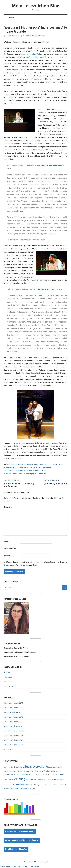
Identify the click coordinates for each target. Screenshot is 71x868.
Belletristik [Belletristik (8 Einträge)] (11, 767)
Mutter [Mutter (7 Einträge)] (35, 780)
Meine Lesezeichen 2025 (13, 745)
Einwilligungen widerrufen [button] (16, 849)
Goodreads (8, 682)
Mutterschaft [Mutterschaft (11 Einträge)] (42, 780)
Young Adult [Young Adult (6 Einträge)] (31, 789)
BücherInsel (17, 376)
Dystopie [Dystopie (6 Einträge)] (19, 771)
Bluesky (7, 672)
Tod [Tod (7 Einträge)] (16, 789)
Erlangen (8, 467)
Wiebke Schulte (28, 36)
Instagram (8, 677)
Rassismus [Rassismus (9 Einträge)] (7, 785)
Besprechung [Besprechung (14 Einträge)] (19, 767)
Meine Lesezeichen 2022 (13, 731)
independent (37, 467)
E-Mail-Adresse (11, 548)
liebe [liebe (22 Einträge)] (62, 775)
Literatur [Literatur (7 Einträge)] (6, 780)
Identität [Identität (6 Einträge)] (43, 775)
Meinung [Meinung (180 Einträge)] (19, 779)
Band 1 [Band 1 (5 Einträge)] (5, 767)
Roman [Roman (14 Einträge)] (28, 785)
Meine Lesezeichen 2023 (13, 736)
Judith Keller (10, 470)
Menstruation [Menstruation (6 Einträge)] (29, 780)
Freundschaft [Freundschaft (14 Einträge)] (9, 775)
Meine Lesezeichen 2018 (13, 712)
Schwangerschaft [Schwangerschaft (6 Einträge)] (50, 785)
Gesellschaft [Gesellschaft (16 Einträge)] (25, 775)
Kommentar (9, 507)
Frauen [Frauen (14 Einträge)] (57, 771)
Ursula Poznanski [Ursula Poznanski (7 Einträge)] (22, 789)
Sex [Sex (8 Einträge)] (66, 785)
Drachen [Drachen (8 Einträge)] (14, 771)
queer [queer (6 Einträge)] (63, 780)
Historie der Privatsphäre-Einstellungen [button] (22, 840)
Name (7, 541)
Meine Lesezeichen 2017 (13, 708)
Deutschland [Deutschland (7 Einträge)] (7, 771)
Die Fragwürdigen (42, 464)
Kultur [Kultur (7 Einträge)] (58, 775)
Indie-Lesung (49, 467)
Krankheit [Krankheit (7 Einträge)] (53, 775)
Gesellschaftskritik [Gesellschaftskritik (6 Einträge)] (35, 775)
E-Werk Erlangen (58, 464)
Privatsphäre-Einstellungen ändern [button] (20, 831)
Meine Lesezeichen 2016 (13, 703)
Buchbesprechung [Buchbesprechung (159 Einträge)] (36, 767)
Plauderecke (42, 36)
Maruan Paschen (41, 470)
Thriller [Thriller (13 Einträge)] (12, 789)
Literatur (28, 470)
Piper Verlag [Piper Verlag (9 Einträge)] (57, 780)
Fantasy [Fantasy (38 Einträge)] (39, 771)
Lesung (20, 470)
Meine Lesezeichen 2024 (13, 740)
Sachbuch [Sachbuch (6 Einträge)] (42, 785)
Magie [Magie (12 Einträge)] (11, 779)
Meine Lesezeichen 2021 (13, 726)
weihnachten (41, 474)
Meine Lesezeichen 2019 (13, 717)
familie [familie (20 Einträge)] (32, 771)
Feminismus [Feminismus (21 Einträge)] (49, 771)
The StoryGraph (10, 686)
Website (7, 555)
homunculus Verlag (34, 54)
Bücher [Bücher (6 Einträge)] (50, 767)
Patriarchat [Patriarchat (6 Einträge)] (50, 780)
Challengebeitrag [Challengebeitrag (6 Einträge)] (57, 767)
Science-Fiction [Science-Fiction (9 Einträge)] (60, 785)
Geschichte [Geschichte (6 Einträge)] (17, 775)
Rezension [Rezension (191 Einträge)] (18, 784)
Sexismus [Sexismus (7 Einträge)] (6, 789)
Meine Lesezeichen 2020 (13, 722)
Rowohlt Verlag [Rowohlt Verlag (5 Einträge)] (35, 785)
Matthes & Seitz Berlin (47, 289)
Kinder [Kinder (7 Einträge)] (48, 775)
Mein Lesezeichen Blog (36, 6)
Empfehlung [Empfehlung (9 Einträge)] (26, 771)
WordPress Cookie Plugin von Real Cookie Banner (20, 866)
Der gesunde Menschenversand (51, 165)
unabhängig (29, 474)
